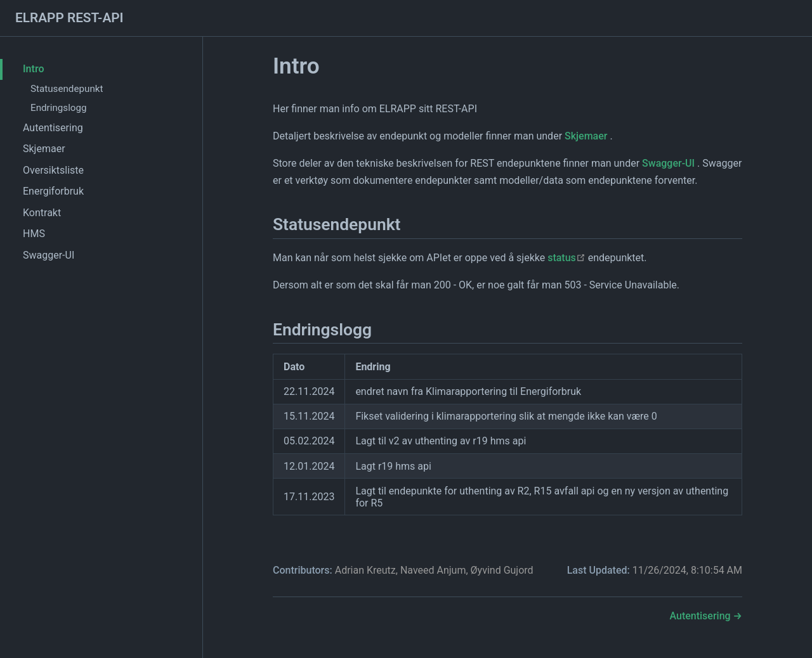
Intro (34, 69)
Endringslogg (59, 108)
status (566, 258)
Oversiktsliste (53, 170)
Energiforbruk (53, 191)
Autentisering (53, 128)
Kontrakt (42, 213)
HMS (34, 234)
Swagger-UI (49, 255)
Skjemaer (44, 149)
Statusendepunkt (67, 89)
